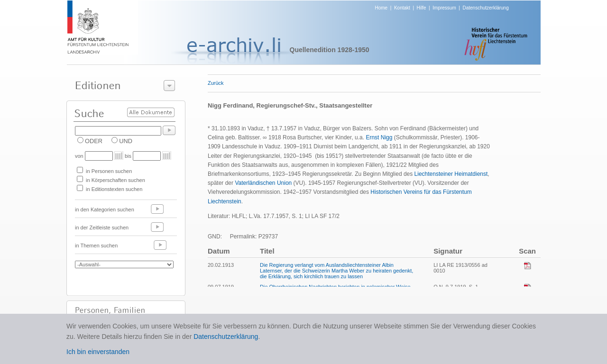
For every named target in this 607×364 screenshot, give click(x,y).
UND (126, 141)
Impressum (444, 8)
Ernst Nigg (379, 137)
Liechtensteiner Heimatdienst (451, 174)
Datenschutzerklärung (485, 8)
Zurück (216, 83)
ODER (94, 141)
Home (382, 8)
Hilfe (422, 8)
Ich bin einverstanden (98, 352)
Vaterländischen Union (263, 183)
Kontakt (402, 8)
